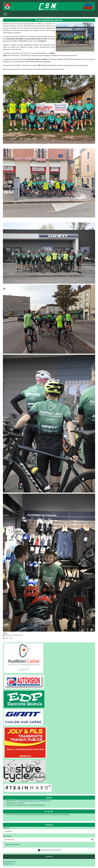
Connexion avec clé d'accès (49, 850)
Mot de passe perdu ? (10, 862)
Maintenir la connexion (12, 845)
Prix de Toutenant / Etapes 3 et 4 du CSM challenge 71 (34, 801)
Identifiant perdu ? (9, 864)
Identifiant (6, 828)
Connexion (49, 857)
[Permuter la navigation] (5, 14)
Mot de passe (7, 836)
